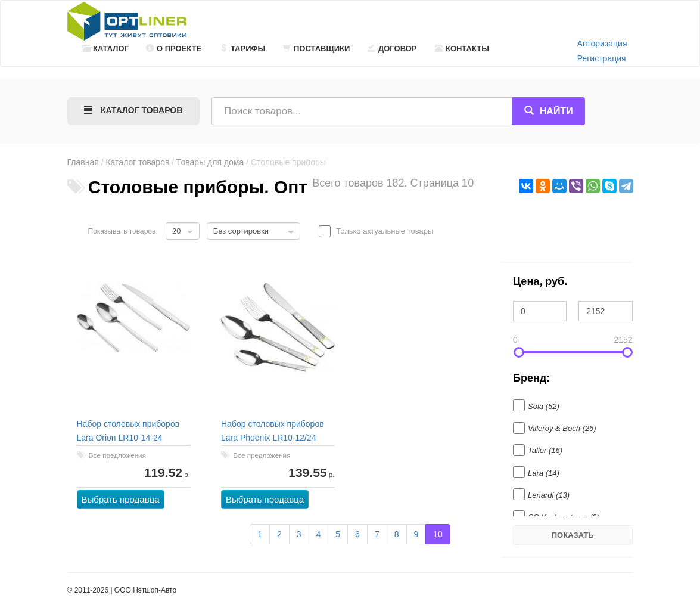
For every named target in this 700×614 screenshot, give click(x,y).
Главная (83, 162)
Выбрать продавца (121, 499)
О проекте (174, 49)
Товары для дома (210, 162)
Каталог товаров (137, 162)
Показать (573, 535)
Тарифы (242, 49)
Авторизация (602, 44)
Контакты (462, 49)
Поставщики (316, 49)
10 (438, 534)
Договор (392, 49)
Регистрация (602, 58)
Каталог (105, 49)
